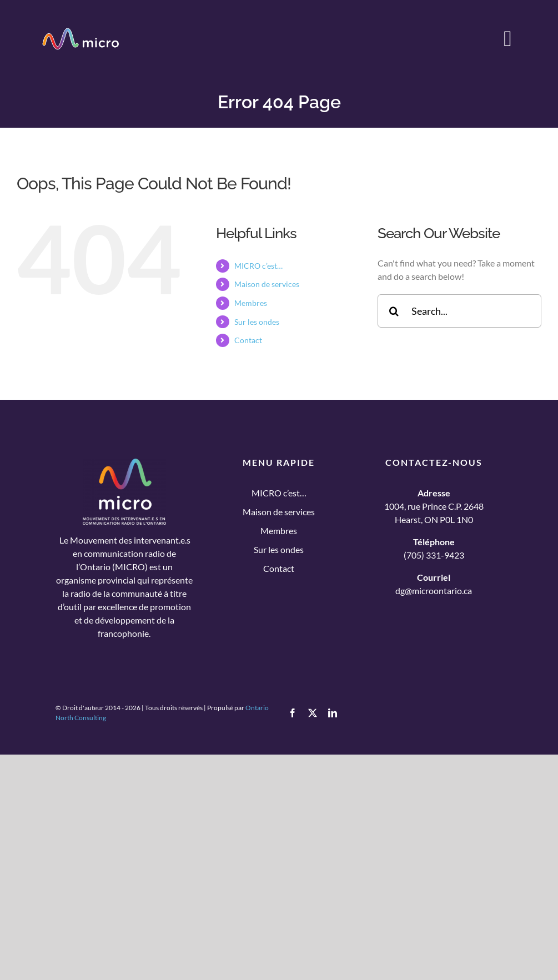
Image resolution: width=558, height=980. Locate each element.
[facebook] (293, 713)
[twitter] (313, 713)
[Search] (394, 311)
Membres (251, 303)
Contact (248, 340)
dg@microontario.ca (434, 590)
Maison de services (267, 284)
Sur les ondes (257, 322)
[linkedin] (333, 713)
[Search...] (459, 311)
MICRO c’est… (258, 266)
